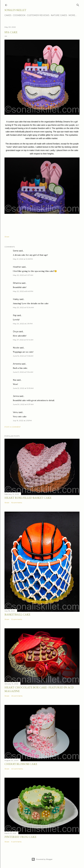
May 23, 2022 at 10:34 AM (23, 307)
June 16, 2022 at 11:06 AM (23, 356)
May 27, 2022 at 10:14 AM (23, 340)
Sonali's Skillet (15, 10)
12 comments (17, 619)
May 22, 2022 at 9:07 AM (23, 275)
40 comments (17, 769)
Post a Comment (13, 427)
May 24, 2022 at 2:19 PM (23, 324)
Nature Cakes (59, 15)
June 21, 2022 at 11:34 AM (23, 372)
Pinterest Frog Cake (20, 837)
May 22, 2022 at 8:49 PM (23, 291)
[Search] (78, 4)
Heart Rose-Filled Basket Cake (28, 498)
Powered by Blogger (42, 859)
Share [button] (7, 237)
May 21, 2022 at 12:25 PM (23, 259)
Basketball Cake (17, 614)
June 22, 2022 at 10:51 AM (23, 388)
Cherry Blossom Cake (21, 764)
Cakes (8, 15)
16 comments (17, 503)
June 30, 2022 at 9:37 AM (23, 404)
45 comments (17, 696)
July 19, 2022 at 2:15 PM (22, 421)
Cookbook (19, 15)
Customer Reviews (38, 15)
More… (73, 15)
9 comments (16, 842)
